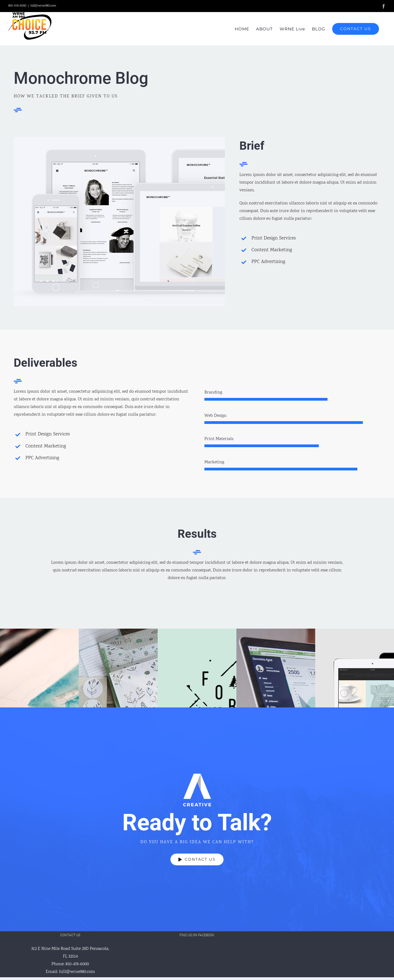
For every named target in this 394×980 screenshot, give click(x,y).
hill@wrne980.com (43, 6)
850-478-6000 (77, 964)
